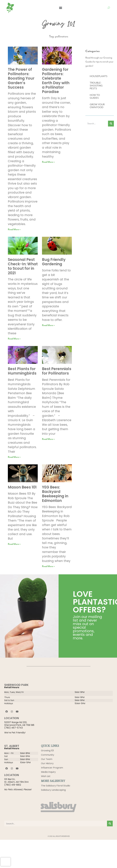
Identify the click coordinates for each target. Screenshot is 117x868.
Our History (47, 763)
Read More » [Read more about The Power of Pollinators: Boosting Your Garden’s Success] (14, 230)
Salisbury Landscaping (53, 790)
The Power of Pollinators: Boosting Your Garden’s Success (21, 78)
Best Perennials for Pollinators (57, 371)
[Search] (111, 124)
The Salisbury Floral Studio (56, 786)
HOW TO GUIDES (95, 96)
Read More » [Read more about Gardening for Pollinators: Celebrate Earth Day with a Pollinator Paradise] (48, 162)
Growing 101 (47, 751)
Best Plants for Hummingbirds (22, 371)
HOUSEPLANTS (99, 76)
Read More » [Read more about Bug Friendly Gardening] (48, 325)
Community (48, 755)
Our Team (47, 759)
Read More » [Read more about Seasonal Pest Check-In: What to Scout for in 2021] (14, 339)
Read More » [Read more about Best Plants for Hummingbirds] (14, 457)
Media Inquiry (48, 772)
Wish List (46, 776)
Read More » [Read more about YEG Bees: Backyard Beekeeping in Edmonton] (48, 566)
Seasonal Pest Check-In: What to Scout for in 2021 (23, 266)
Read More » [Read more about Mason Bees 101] (14, 544)
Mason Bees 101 (22, 487)
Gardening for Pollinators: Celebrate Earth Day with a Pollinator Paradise (56, 81)
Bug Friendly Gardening (54, 262)
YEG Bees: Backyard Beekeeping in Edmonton (55, 494)
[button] (61, 8)
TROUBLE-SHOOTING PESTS (96, 86)
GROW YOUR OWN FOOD (97, 106)
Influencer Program (52, 768)
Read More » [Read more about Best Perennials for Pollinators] (48, 439)
